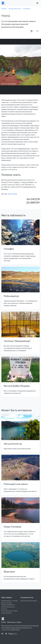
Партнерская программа (29, 601)
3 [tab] (19, 88)
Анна (9, 194)
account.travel (6, 630)
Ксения (14, 194)
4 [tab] (22, 88)
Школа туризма (6, 603)
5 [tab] (25, 88)
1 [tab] (12, 88)
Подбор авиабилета (8, 605)
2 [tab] (16, 88)
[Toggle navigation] (37, 3)
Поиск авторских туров (9, 611)
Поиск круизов (6, 613)
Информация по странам (10, 601)
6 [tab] (29, 88)
